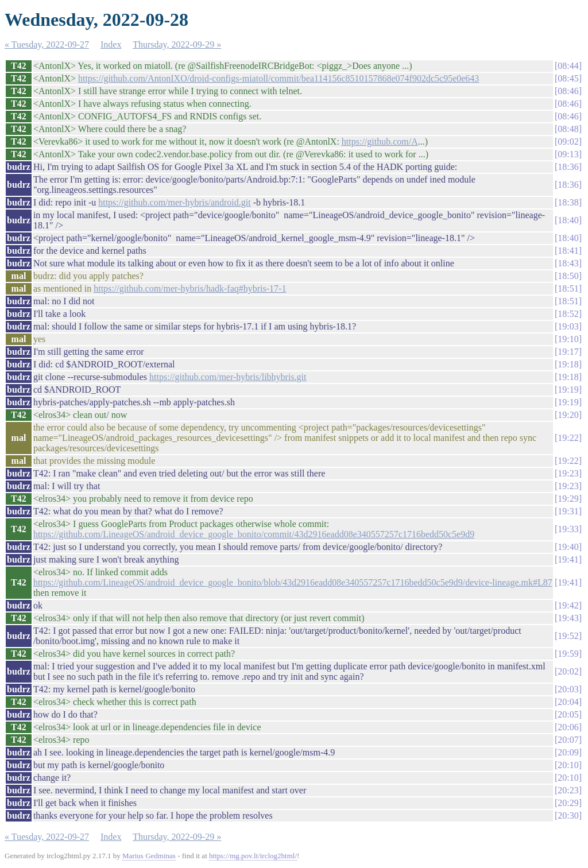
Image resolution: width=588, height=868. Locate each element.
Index (111, 44)
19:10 (568, 339)
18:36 (568, 167)
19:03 (568, 326)
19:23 (568, 473)
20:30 (568, 815)
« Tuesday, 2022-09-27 (47, 44)
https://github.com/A (380, 142)
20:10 (568, 765)
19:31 (568, 511)
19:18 (568, 364)
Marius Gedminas (149, 856)
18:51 (568, 288)
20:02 (568, 671)
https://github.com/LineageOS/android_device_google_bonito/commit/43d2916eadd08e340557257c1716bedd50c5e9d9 (254, 534)
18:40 (568, 220)
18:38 (568, 202)
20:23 (568, 790)
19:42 (568, 605)
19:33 (568, 529)
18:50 (568, 276)
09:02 (568, 142)
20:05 (568, 714)
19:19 (568, 390)
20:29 (568, 803)
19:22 (568, 438)
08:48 (568, 129)
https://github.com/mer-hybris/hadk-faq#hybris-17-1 (190, 288)
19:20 (568, 415)
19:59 (568, 654)
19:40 (568, 547)
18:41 (568, 251)
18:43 (568, 263)
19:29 (568, 499)
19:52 (568, 636)
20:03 (568, 689)
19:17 (568, 352)
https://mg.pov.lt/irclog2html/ (253, 856)
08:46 (568, 91)
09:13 (568, 154)
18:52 (568, 314)
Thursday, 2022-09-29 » (177, 44)
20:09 (568, 752)
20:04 (568, 702)
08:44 (568, 66)
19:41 (568, 559)
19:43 (568, 618)
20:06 (568, 727)
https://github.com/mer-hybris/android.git (174, 202)
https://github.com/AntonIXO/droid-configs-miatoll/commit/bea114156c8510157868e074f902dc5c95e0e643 (278, 78)
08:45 (568, 78)
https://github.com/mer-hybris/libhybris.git (228, 377)
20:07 (568, 740)
